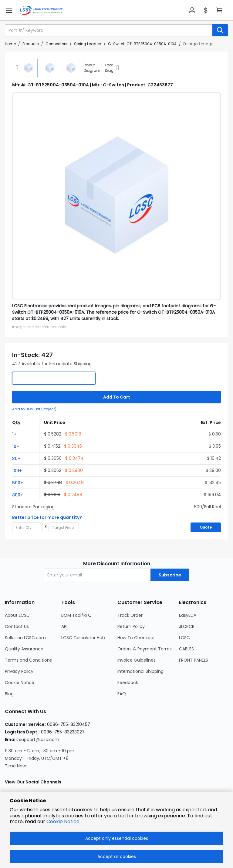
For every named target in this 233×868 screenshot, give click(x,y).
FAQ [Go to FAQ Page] (122, 694)
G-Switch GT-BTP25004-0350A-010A (142, 44)
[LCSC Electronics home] (41, 10)
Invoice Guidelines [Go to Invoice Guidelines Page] (137, 660)
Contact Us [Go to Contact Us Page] (17, 626)
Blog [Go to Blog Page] (9, 694)
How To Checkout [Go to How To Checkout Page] (136, 638)
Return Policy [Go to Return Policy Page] (131, 626)
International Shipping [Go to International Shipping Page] (140, 671)
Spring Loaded (88, 44)
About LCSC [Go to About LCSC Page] (17, 615)
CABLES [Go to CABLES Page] (186, 649)
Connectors (56, 44)
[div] (85, 68)
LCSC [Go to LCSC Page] (184, 638)
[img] (21, 68)
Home (10, 44)
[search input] (109, 30)
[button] (192, 10)
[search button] (220, 30)
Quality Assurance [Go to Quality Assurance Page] (24, 649)
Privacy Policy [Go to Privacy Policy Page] (19, 671)
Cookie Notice (63, 821)
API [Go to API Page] (64, 626)
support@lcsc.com (39, 739)
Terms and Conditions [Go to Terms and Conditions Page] (28, 660)
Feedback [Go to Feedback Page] (128, 683)
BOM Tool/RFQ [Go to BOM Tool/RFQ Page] (76, 615)
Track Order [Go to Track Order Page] (130, 615)
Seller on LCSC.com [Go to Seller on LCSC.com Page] (25, 638)
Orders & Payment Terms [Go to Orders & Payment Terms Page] (145, 649)
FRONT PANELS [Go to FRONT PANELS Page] (194, 660)
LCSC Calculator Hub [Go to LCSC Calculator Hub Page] (83, 638)
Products (31, 44)
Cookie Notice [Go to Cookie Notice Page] (20, 683)
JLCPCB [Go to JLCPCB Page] (187, 626)
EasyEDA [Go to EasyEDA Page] (188, 615)
